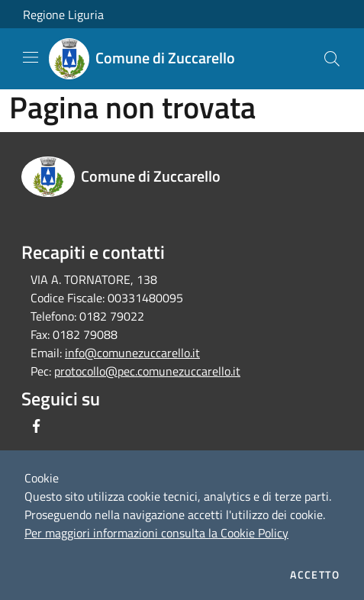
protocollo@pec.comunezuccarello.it (147, 371)
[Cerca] (332, 59)
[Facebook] (37, 426)
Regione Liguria (63, 15)
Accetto (315, 575)
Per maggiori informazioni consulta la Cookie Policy (156, 533)
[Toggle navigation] (31, 57)
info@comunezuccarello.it (132, 353)
